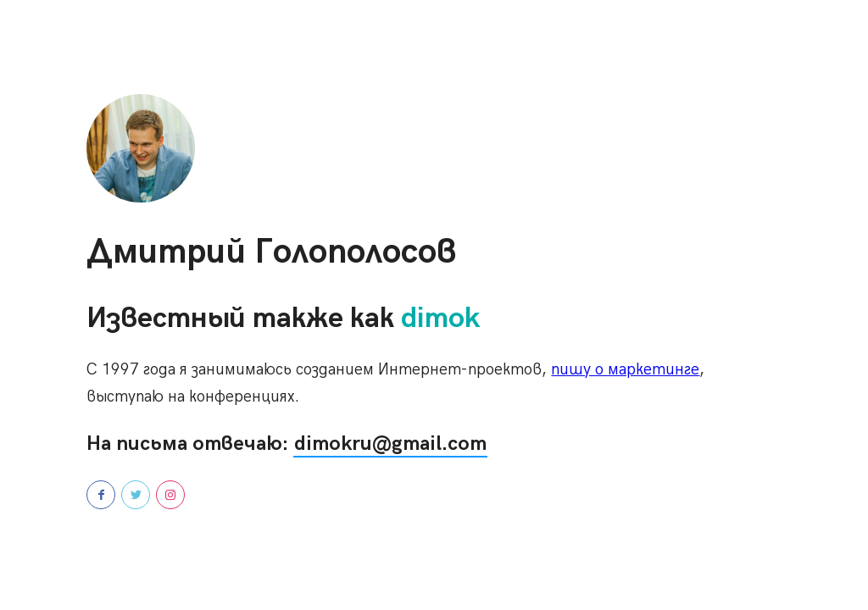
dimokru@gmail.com (390, 444)
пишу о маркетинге (625, 370)
